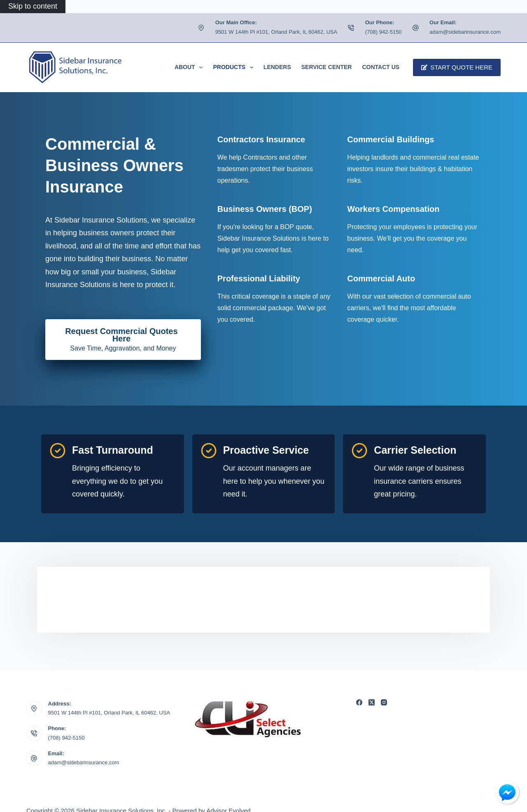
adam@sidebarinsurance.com (465, 32)
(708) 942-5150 (384, 32)
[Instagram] (384, 702)
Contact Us (381, 67)
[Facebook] (359, 702)
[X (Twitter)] (372, 702)
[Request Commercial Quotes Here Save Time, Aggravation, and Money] (123, 340)
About (190, 67)
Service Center (327, 67)
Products (234, 67)
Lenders (277, 67)
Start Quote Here (457, 67)
